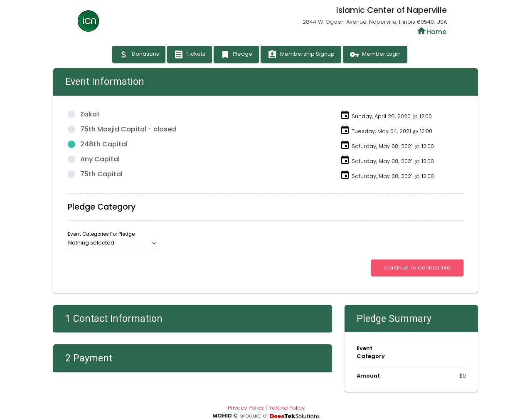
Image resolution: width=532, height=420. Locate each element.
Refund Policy (287, 408)
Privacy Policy (246, 408)
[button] (112, 243)
